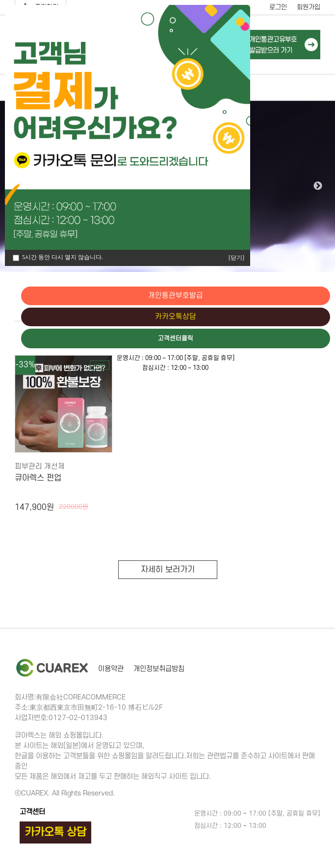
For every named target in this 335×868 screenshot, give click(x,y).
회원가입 (309, 7)
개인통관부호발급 (293, 296)
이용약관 (111, 669)
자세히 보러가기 (168, 570)
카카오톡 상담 (55, 832)
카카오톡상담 (293, 317)
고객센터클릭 (293, 339)
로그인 (278, 7)
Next (318, 186)
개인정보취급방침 (159, 669)
